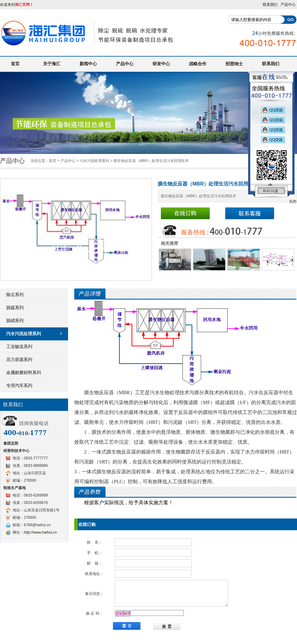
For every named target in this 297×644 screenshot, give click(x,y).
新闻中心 (88, 64)
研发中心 (161, 64)
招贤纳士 (234, 64)
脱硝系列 (15, 321)
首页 (15, 64)
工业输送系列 (19, 347)
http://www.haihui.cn (40, 532)
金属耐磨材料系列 (24, 373)
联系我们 (270, 5)
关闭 (293, 202)
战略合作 (198, 64)
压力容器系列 (19, 360)
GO (291, 20)
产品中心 (288, 5)
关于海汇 (52, 64)
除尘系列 (15, 295)
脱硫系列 (15, 308)
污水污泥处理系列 (94, 161)
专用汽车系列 (19, 386)
